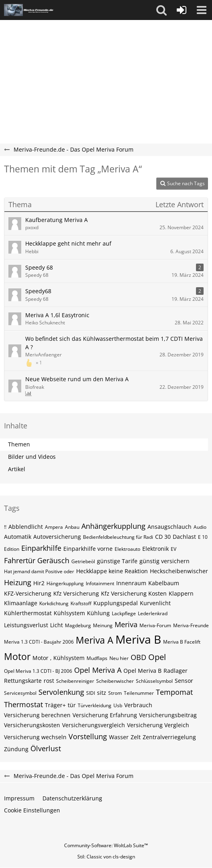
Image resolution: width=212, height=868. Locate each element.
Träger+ (55, 705)
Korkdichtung (54, 603)
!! (5, 527)
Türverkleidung (95, 705)
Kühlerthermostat (28, 613)
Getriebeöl (83, 561)
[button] (162, 10)
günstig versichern (165, 561)
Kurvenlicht (155, 603)
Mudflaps (97, 658)
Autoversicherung (57, 537)
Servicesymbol (20, 693)
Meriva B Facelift (182, 642)
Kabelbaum (164, 583)
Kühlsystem (69, 613)
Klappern (181, 593)
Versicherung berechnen (37, 715)
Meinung (103, 625)
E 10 (203, 537)
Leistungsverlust (26, 625)
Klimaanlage (21, 603)
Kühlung (98, 613)
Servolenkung (61, 692)
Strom (115, 693)
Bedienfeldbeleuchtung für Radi (118, 537)
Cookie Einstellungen (32, 810)
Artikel (17, 469)
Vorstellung (88, 736)
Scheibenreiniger (75, 681)
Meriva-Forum (155, 625)
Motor (17, 656)
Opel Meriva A (98, 670)
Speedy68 (38, 291)
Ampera (54, 527)
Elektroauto (127, 549)
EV (174, 549)
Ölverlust (46, 748)
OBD (138, 657)
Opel (157, 657)
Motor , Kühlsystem (59, 658)
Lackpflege (124, 613)
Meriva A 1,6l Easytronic (57, 315)
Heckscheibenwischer (179, 571)
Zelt (136, 737)
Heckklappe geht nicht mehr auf (68, 243)
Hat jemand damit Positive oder (39, 571)
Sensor (184, 681)
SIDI (91, 693)
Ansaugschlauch (170, 527)
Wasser (119, 737)
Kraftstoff (81, 603)
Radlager (176, 671)
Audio (200, 527)
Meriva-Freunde (191, 625)
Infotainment (100, 583)
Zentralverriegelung (169, 737)
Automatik (18, 537)
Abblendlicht (26, 527)
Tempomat (174, 692)
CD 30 (163, 537)
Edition (12, 549)
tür (72, 705)
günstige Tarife (117, 561)
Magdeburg (78, 625)
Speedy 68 (39, 267)
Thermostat (23, 704)
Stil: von (106, 857)
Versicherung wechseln (35, 737)
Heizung (18, 582)
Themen (19, 444)
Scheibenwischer (115, 681)
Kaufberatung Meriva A (57, 220)
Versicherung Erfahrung (105, 715)
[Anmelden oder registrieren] (182, 10)
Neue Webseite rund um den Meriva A (77, 379)
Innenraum (131, 583)
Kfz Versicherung (76, 593)
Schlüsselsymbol (154, 681)
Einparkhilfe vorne (88, 549)
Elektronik (155, 549)
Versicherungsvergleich (94, 725)
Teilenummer (139, 693)
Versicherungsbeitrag (168, 715)
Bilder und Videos (32, 457)
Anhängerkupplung (113, 526)
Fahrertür (20, 560)
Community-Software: (106, 845)
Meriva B (138, 639)
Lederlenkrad (153, 613)
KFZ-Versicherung (28, 593)
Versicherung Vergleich (158, 725)
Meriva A (95, 640)
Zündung (16, 749)
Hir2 (39, 583)
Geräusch (53, 560)
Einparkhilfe (41, 548)
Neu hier (119, 658)
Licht (57, 625)
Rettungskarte (23, 681)
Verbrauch (138, 705)
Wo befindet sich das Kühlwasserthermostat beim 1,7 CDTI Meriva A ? (114, 343)
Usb (118, 705)
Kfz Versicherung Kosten (134, 593)
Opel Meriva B (142, 671)
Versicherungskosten (32, 725)
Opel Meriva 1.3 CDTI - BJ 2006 (38, 671)
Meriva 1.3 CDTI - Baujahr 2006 (39, 642)
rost (49, 681)
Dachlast (184, 537)
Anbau (72, 527)
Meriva (126, 624)
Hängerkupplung (65, 583)
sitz (102, 693)
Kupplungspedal (116, 603)
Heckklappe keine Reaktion (112, 571)
